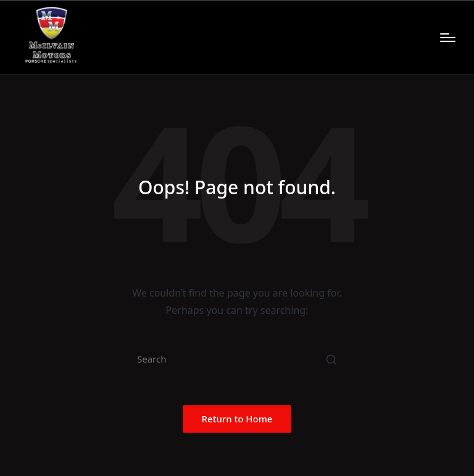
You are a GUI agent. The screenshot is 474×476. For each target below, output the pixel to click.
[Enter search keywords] (237, 359)
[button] (331, 359)
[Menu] (448, 38)
